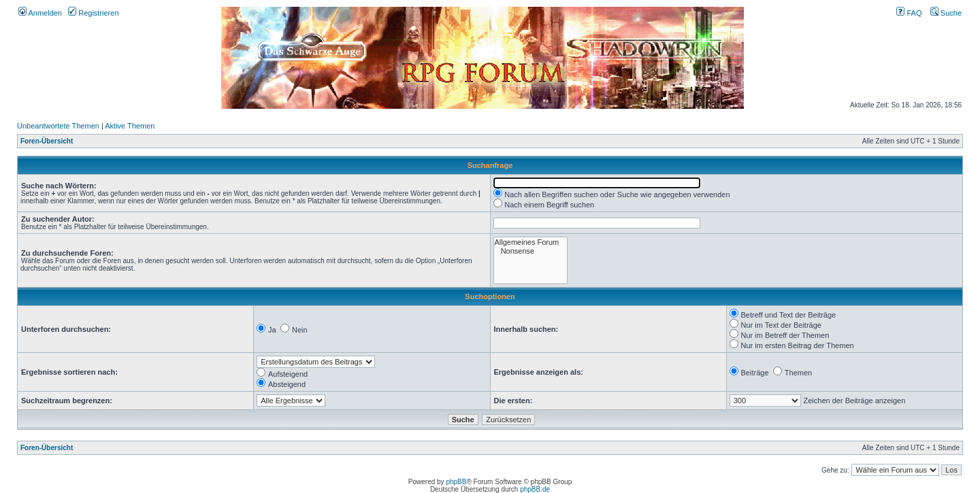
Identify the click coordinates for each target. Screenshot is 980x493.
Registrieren (93, 13)
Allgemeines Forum (531, 242)
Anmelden (40, 13)
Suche (946, 13)
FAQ (909, 13)
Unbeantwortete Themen (58, 126)
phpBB (456, 482)
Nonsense (531, 251)
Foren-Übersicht (47, 141)
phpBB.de (535, 489)
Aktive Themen (130, 126)
